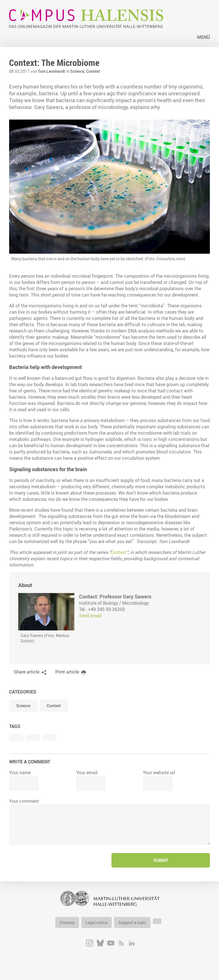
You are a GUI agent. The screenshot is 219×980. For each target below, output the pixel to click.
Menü (203, 37)
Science (23, 706)
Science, (78, 71)
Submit (161, 860)
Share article (27, 672)
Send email (90, 616)
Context (93, 71)
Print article (67, 672)
